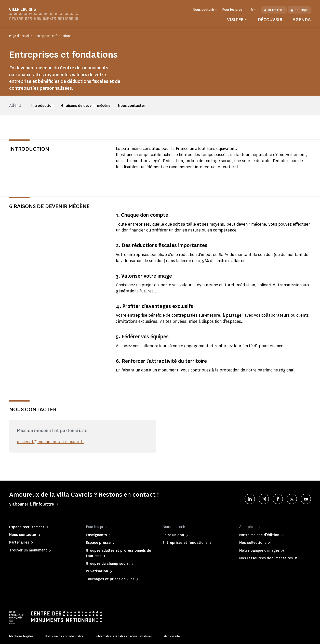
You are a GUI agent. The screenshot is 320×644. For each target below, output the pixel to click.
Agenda (302, 20)
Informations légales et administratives (124, 636)
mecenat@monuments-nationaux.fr (50, 442)
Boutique (299, 10)
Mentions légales (21, 636)
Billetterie (274, 10)
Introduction (42, 106)
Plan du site (172, 636)
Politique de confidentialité (64, 636)
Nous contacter (132, 106)
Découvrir (270, 20)
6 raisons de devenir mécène (86, 106)
